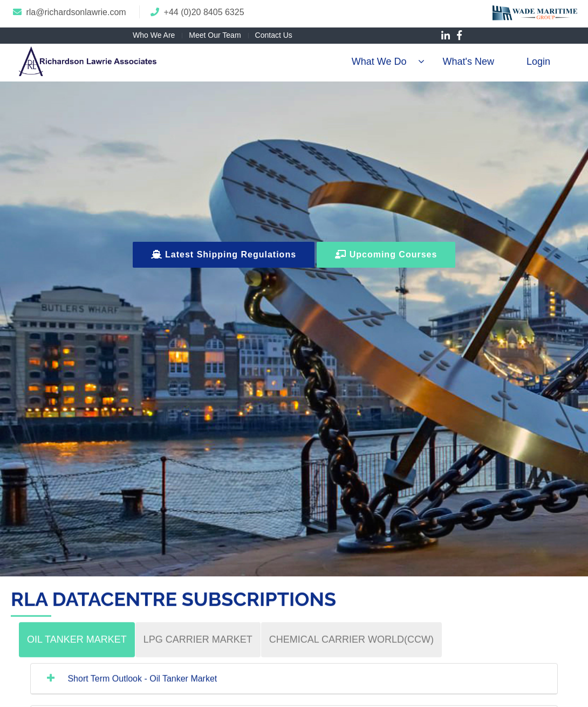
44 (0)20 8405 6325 (207, 12)
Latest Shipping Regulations (224, 254)
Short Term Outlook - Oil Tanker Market (141, 688)
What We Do (379, 62)
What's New (468, 62)
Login (538, 62)
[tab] (77, 650)
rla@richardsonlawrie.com (76, 12)
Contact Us (274, 35)
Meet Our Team (215, 35)
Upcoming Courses (386, 254)
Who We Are (154, 35)
